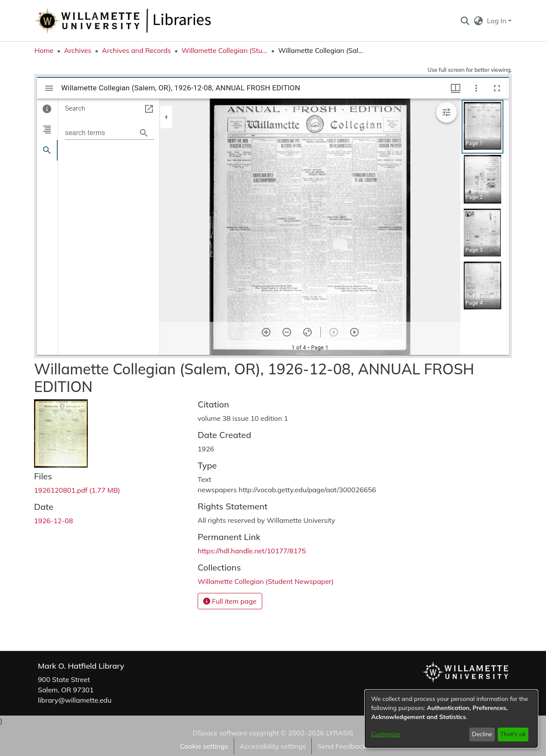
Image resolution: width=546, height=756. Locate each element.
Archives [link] (78, 50)
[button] (465, 21)
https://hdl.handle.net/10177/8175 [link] (252, 551)
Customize (386, 734)
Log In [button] (498, 21)
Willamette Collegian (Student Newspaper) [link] (224, 50)
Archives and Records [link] (136, 50)
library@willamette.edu (75, 700)
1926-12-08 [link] (54, 521)
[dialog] (451, 719)
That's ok (513, 734)
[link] (77, 490)
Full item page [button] (230, 601)
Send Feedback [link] (342, 746)
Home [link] (44, 50)
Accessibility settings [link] (273, 746)
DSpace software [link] (220, 733)
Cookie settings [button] (204, 746)
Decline (482, 734)
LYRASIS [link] (340, 733)
